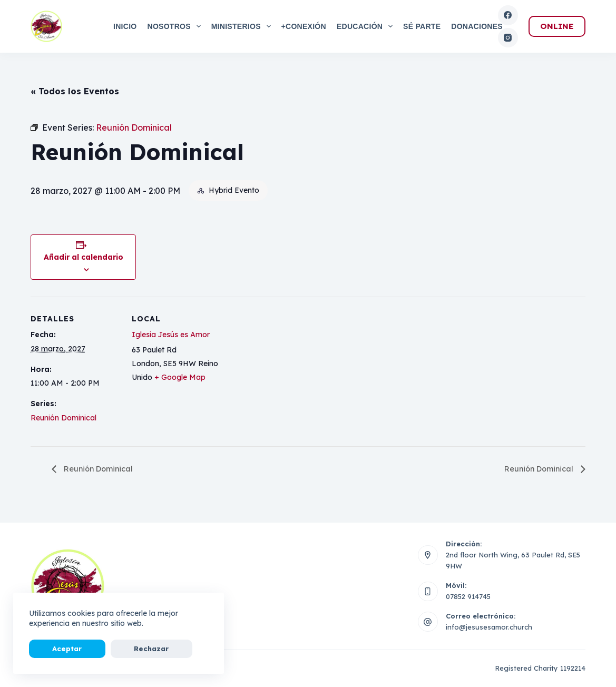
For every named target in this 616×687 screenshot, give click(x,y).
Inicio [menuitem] (125, 26)
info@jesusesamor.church (489, 627)
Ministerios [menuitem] (243, 26)
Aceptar (54, 649)
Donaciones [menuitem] (477, 26)
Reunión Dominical (63, 418)
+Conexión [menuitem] (304, 26)
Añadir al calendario (84, 257)
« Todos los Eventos (75, 91)
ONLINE (557, 26)
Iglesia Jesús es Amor (171, 335)
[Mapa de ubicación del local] (289, 370)
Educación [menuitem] (367, 26)
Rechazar (113, 649)
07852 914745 (468, 597)
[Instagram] (508, 38)
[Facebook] (508, 15)
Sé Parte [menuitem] (422, 26)
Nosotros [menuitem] (176, 26)
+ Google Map (180, 377)
